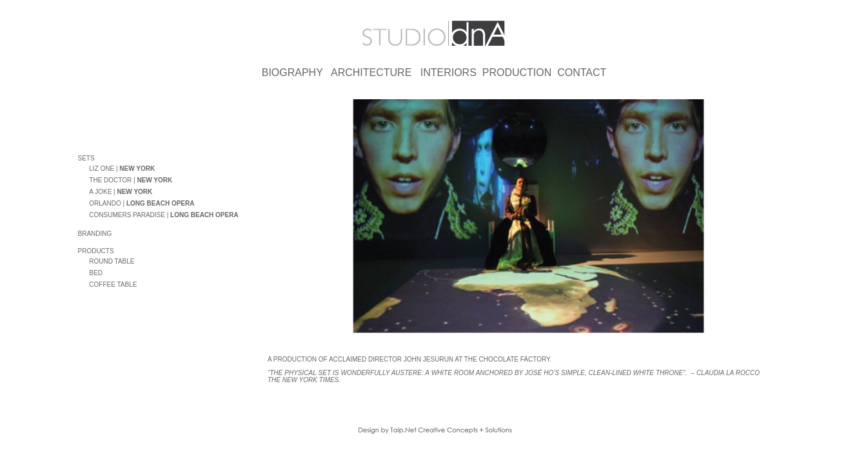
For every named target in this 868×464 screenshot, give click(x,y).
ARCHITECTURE (371, 72)
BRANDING (95, 236)
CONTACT (582, 72)
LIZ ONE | (122, 170)
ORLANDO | (142, 205)
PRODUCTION (517, 72)
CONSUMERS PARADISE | (163, 217)
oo (84, 169)
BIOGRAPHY (292, 72)
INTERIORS (449, 72)
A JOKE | (121, 194)
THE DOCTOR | (131, 182)
